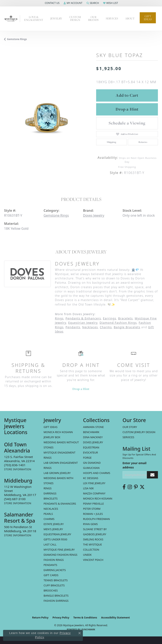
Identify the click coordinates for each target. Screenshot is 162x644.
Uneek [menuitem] (87, 555)
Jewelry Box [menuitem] (52, 437)
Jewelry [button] (56, 18)
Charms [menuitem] (49, 519)
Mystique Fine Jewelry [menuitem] (59, 550)
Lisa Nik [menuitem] (88, 488)
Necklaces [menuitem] (51, 509)
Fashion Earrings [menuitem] (56, 601)
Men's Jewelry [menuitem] (53, 529)
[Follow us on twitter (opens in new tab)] (142, 487)
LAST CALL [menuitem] (50, 544)
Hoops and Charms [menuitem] (97, 473)
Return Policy (40, 618)
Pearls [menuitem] (48, 514)
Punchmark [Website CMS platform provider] (88, 629)
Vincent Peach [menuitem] (93, 560)
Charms (106, 327)
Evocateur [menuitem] (91, 452)
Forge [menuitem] (87, 458)
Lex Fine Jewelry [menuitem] (94, 483)
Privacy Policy (61, 618)
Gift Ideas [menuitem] (51, 427)
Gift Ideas (148, 18)
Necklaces (90, 327)
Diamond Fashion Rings (118, 323)
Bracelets (125, 318)
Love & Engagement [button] (34, 18)
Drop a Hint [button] (127, 109)
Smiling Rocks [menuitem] (93, 539)
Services (128, 437)
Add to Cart (127, 95)
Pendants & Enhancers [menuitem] (60, 504)
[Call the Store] (15, 465)
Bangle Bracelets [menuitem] (56, 596)
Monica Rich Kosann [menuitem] (98, 498)
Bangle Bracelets (127, 327)
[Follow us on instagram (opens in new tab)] (130, 487)
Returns (143, 142)
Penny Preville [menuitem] (93, 504)
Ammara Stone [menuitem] (93, 427)
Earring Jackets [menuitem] (55, 570)
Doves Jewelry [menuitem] (93, 442)
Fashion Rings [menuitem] (54, 560)
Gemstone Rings (17, 39)
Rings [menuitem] (48, 488)
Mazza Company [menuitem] (94, 493)
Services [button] (112, 18)
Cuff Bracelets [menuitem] (54, 585)
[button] (52, 3)
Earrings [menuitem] (50, 493)
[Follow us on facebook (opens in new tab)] (124, 487)
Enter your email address (134, 465)
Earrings (110, 318)
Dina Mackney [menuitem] (93, 437)
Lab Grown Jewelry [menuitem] (57, 473)
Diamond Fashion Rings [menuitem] (60, 555)
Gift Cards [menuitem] (51, 575)
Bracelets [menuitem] (51, 498)
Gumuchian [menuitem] (91, 468)
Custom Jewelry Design (139, 432)
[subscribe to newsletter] (152, 475)
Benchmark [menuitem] (91, 432)
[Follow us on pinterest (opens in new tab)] (136, 487)
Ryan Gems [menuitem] (90, 524)
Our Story (130, 427)
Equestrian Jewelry (83, 323)
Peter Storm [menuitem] (92, 509)
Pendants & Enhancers (83, 318)
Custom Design (75, 18)
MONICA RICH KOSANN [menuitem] (58, 432)
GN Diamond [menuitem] (92, 463)
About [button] (130, 18)
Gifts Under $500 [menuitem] (55, 539)
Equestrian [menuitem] (91, 447)
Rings (59, 318)
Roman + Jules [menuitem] (93, 514)
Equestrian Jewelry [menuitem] (57, 534)
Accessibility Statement (115, 618)
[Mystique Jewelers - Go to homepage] (12, 19)
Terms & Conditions (85, 618)
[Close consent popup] (80, 633)
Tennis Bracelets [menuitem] (56, 580)
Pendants (73, 327)
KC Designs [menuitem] (91, 478)
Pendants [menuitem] (50, 565)
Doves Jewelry (94, 215)
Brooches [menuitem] (51, 590)
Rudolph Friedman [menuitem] (96, 519)
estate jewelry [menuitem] (54, 524)
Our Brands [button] (93, 18)
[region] (48, 115)
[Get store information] (18, 469)
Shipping (111, 142)
